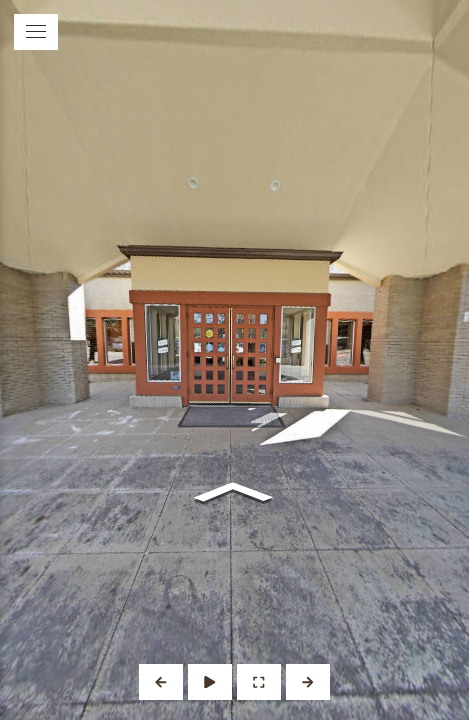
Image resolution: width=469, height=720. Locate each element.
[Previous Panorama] (161, 682)
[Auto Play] (210, 682)
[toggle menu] (36, 32)
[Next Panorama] (308, 682)
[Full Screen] (259, 682)
